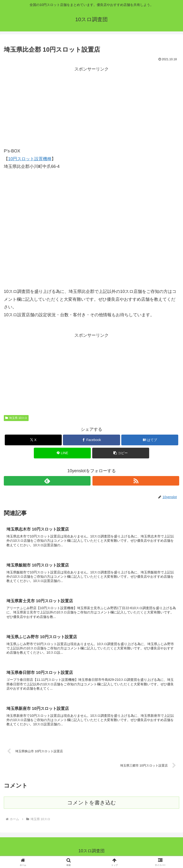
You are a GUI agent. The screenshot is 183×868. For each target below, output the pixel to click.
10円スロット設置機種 (30, 159)
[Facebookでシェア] (91, 440)
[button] (121, 453)
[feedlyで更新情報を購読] (47, 481)
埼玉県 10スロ (16, 418)
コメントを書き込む (92, 806)
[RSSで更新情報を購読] (136, 481)
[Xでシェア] (33, 440)
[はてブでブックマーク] (150, 440)
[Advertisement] (91, 106)
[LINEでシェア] (62, 453)
